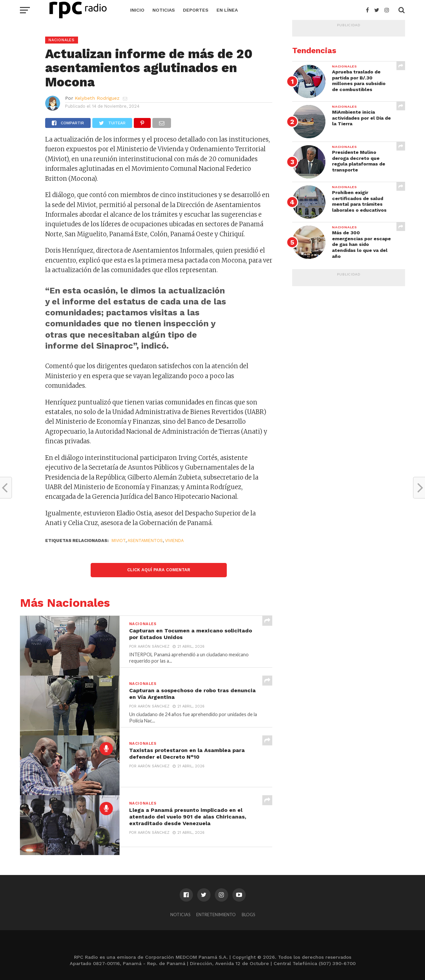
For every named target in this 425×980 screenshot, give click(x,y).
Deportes (196, 10)
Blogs (248, 915)
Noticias (164, 10)
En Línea (227, 10)
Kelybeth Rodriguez (97, 98)
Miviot (119, 541)
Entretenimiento (216, 915)
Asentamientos (145, 541)
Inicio (137, 10)
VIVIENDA (174, 541)
